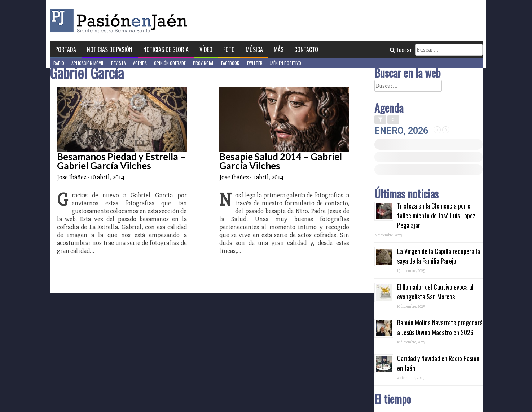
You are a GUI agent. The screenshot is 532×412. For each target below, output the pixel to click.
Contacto (306, 49)
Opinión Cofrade (170, 63)
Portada (66, 49)
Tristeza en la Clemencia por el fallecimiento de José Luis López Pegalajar (436, 215)
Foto (229, 49)
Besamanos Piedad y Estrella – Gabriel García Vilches (121, 161)
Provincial (203, 63)
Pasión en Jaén (120, 21)
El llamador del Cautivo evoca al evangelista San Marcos (435, 292)
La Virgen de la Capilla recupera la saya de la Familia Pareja (439, 256)
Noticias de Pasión (110, 49)
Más (279, 49)
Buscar (401, 50)
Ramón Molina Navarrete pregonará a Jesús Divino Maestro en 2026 (440, 327)
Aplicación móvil (88, 63)
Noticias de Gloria (166, 49)
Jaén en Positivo (285, 63)
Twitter (254, 63)
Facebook (230, 63)
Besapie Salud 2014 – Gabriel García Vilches (281, 161)
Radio (59, 63)
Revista (118, 63)
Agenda (140, 63)
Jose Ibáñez (72, 177)
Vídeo (206, 49)
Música (254, 49)
